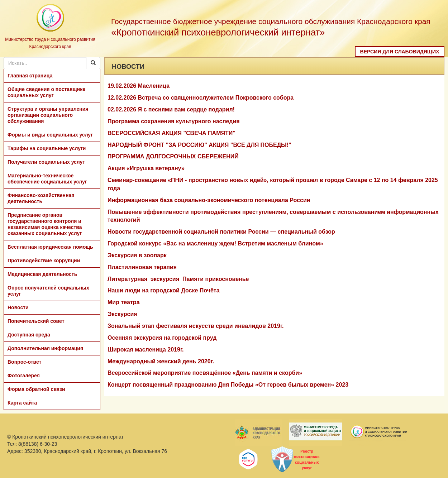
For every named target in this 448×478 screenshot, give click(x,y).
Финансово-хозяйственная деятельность (41, 198)
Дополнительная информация (45, 348)
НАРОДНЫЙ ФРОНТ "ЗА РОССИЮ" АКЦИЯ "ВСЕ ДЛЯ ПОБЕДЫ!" (199, 145)
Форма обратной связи (36, 389)
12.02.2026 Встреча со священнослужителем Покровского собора (201, 98)
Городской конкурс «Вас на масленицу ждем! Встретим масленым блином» (215, 243)
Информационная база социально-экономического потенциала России (209, 200)
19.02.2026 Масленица (139, 86)
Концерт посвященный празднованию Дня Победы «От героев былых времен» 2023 (228, 385)
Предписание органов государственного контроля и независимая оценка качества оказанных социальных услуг (45, 224)
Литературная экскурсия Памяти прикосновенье (178, 279)
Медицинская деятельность (42, 274)
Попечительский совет (36, 321)
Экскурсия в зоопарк (137, 255)
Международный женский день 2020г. (161, 361)
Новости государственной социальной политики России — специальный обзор (221, 232)
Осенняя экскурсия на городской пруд (162, 338)
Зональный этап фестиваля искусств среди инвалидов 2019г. (196, 326)
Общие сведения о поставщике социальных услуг (46, 92)
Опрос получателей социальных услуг (48, 291)
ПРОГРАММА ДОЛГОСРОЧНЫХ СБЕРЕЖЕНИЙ (173, 156)
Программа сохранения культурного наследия (174, 121)
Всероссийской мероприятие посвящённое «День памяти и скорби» (205, 373)
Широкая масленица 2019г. (146, 350)
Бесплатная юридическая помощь (50, 247)
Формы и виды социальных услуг (50, 135)
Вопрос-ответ (24, 362)
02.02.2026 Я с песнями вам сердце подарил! (171, 109)
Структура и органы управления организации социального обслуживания (48, 115)
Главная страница (30, 76)
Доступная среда (29, 335)
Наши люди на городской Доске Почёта (164, 290)
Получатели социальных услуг (46, 162)
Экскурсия (122, 314)
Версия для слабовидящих (400, 52)
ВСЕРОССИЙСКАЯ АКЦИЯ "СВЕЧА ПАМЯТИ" (171, 133)
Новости (18, 307)
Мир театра (124, 302)
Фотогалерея (24, 376)
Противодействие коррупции (44, 260)
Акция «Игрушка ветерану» (146, 168)
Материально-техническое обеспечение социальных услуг (47, 179)
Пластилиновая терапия (142, 267)
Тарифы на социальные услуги (47, 148)
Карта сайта (22, 403)
